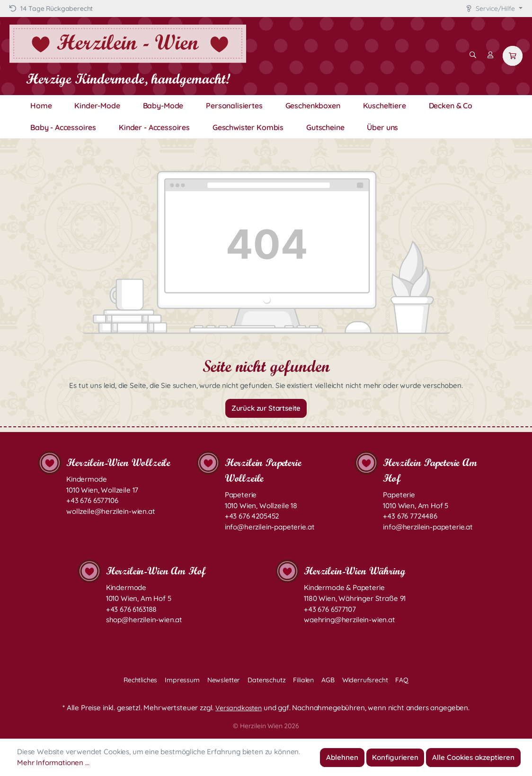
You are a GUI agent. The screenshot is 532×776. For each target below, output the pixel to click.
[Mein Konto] (490, 55)
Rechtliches (140, 680)
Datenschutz (266, 680)
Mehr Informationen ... (53, 763)
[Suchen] (473, 55)
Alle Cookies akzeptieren (473, 757)
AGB (328, 680)
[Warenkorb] (513, 56)
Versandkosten (239, 708)
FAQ (402, 680)
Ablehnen (342, 757)
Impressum (182, 680)
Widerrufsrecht (365, 680)
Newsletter (224, 680)
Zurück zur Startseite (266, 408)
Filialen (303, 680)
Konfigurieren (395, 757)
